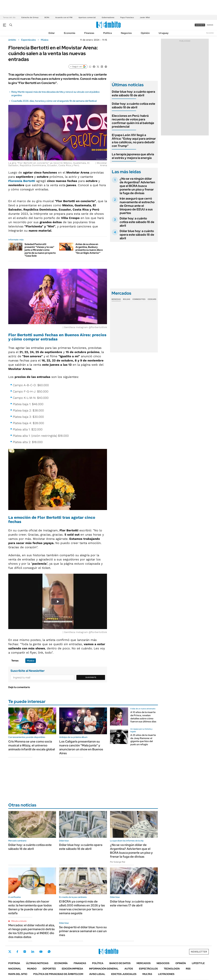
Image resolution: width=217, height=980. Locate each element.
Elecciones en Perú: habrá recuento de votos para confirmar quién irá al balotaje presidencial (133, 121)
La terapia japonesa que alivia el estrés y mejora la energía (133, 156)
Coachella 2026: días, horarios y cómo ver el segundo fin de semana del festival (54, 101)
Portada (14, 963)
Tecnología (172, 969)
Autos (129, 969)
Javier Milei (145, 17)
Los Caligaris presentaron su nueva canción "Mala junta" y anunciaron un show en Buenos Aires (81, 747)
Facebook (17, 952)
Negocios (126, 33)
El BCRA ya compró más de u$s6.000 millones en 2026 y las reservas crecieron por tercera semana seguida (82, 907)
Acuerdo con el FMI (64, 17)
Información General (104, 969)
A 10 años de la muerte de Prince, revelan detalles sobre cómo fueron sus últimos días (143, 717)
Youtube (41, 952)
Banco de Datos (120, 963)
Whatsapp (49, 952)
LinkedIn (33, 952)
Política (108, 33)
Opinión (145, 33)
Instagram (25, 952)
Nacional (15, 969)
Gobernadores (108, 17)
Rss (188, 969)
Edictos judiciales (124, 974)
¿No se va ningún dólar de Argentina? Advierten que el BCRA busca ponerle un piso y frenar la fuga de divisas (137, 186)
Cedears (152, 299)
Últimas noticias (37, 963)
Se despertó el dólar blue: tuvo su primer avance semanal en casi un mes (83, 931)
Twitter (10, 952)
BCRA (47, 17)
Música (45, 40)
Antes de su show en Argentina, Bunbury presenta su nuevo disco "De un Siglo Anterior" (89, 249)
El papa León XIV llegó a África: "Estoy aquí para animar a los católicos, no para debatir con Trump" (134, 140)
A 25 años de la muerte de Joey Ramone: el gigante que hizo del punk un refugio (143, 740)
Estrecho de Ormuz (30, 17)
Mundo (32, 969)
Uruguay (164, 33)
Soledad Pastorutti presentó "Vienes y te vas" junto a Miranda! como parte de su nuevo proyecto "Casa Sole (40, 250)
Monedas (116, 299)
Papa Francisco (127, 17)
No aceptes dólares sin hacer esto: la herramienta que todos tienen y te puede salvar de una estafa (31, 907)
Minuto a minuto (19, 921)
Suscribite (91, 677)
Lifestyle (198, 963)
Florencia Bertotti (22, 181)
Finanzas (89, 33)
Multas (147, 974)
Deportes (49, 969)
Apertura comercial (87, 17)
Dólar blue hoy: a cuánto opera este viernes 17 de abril (132, 903)
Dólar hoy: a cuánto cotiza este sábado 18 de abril (134, 105)
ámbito (12, 40)
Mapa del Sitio (18, 974)
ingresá (210, 25)
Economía (70, 33)
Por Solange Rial (118, 862)
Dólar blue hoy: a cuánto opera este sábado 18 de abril (133, 93)
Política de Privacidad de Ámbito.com (58, 974)
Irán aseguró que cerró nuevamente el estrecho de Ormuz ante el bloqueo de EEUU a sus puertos (137, 206)
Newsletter (210, 33)
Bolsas (127, 299)
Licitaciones (166, 974)
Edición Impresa (72, 969)
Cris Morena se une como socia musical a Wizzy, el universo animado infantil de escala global (32, 745)
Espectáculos (28, 40)
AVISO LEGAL (97, 974)
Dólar (52, 33)
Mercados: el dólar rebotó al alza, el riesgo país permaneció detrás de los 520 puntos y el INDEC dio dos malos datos (32, 931)
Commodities (139, 299)
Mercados (144, 963)
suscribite (200, 25)
